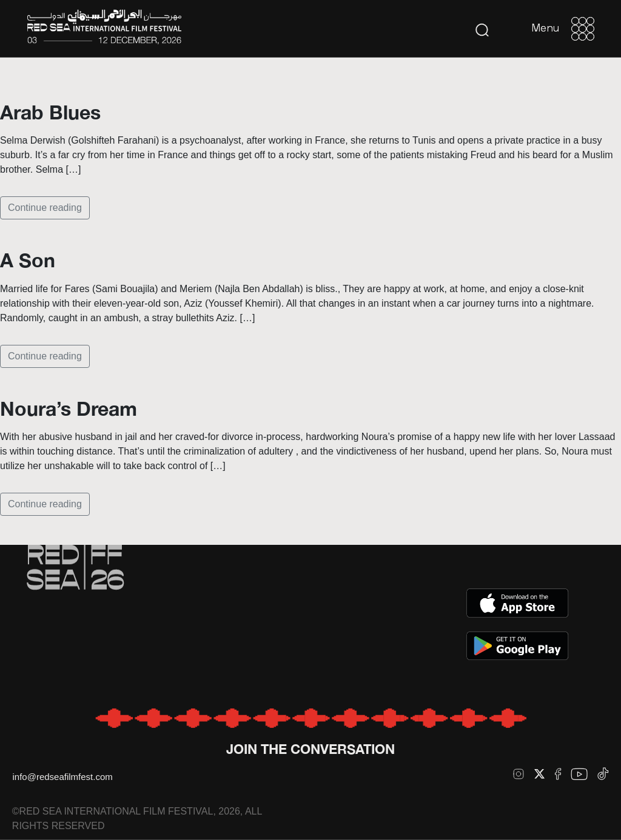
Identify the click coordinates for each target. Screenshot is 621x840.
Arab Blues (50, 112)
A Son (28, 260)
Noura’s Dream (69, 408)
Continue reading (45, 208)
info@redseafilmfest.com (62, 777)
